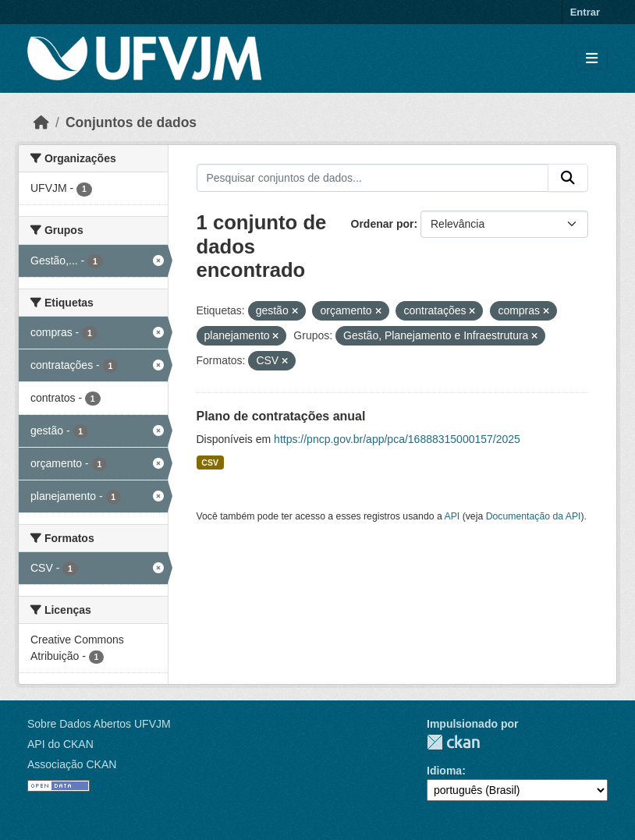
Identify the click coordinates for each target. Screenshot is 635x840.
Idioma (444, 771)
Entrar (585, 12)
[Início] (41, 122)
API (452, 516)
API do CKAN (60, 744)
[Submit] (568, 178)
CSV (210, 463)
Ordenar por (383, 224)
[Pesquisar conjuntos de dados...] (373, 178)
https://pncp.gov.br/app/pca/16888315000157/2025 (397, 439)
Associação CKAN (72, 764)
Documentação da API (534, 516)
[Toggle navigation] (592, 59)
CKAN (453, 742)
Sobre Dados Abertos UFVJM (99, 724)
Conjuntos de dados (131, 122)
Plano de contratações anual (281, 416)
